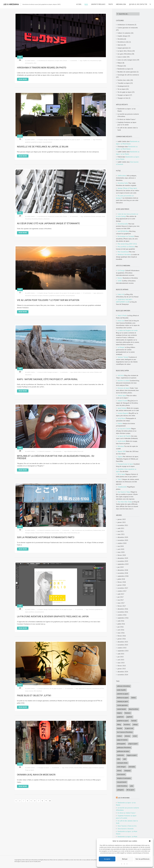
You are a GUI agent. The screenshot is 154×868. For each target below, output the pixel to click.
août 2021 (121, 528)
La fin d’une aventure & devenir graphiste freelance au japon (53, 616)
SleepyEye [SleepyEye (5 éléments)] (127, 771)
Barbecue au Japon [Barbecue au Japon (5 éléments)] (123, 698)
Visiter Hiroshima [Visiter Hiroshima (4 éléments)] (122, 786)
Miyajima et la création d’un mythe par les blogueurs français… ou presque (56, 457)
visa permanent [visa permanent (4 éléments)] (122, 782)
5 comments (73, 61)
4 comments (64, 372)
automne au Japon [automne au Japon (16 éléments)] (123, 694)
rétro (35, 63)
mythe (75, 451)
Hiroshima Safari (123, 183)
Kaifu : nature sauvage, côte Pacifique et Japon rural (47, 379)
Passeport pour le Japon (125, 464)
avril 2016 (121, 630)
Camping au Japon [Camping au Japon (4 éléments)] (123, 701)
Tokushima (28, 375)
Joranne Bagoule (123, 413)
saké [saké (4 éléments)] (125, 759)
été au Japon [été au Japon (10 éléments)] (130, 790)
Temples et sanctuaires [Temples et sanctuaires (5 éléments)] (124, 778)
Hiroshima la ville (123, 42)
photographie (29, 63)
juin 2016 (121, 627)
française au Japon (37, 296)
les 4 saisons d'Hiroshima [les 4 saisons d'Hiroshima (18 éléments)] (125, 732)
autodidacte (96, 688)
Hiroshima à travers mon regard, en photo (42, 68)
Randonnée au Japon (124, 69)
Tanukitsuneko (122, 487)
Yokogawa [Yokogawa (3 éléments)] (120, 790)
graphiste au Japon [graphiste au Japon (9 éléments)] (123, 721)
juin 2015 (121, 657)
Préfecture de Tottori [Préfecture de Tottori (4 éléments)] (123, 751)
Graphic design (43, 140)
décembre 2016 (123, 609)
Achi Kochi (121, 375)
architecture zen (80, 530)
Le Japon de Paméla (124, 436)
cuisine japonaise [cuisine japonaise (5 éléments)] (122, 705)
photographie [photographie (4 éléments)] (121, 744)
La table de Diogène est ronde (128, 330)
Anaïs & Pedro (122, 316)
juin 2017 (121, 597)
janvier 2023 (122, 519)
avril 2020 (121, 549)
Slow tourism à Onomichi (126, 829)
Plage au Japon (30, 770)
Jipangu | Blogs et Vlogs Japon (127, 188)
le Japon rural (85, 372)
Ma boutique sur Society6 (126, 236)
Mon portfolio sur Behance (126, 247)
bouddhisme (89, 530)
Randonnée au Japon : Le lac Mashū (127, 110)
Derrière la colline (124, 381)
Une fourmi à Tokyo (124, 492)
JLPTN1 (63, 296)
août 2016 (121, 621)
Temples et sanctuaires (52, 533)
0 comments (56, 768)
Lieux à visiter (43, 372)
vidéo (65, 533)
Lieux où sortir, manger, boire (127, 60)
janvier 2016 (122, 639)
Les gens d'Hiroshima (124, 54)
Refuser (125, 859)
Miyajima (70, 451)
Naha (81, 768)
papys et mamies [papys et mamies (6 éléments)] (122, 740)
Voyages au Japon (52, 372)
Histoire (40, 219)
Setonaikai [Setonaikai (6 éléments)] (132, 767)
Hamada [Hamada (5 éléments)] (134, 721)
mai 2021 (121, 531)
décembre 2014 (123, 672)
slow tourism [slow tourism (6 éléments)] (121, 774)
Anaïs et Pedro (69, 768)
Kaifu (79, 372)
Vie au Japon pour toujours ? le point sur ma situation (48, 300)
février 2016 (122, 636)
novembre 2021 (123, 525)
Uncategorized (122, 86)
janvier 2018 (122, 585)
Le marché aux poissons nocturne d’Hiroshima (128, 115)
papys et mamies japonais (96, 768)
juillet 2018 (121, 579)
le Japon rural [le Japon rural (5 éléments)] (129, 728)
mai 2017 (121, 600)
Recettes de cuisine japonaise (127, 72)
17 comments (87, 293)
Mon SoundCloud (123, 252)
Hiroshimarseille (123, 224)
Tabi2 (119, 479)
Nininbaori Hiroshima (124, 254)
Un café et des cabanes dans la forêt (128, 129)
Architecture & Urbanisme (46, 61)
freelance (99, 140)
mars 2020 (121, 552)
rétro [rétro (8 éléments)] (119, 759)
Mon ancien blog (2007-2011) (127, 244)
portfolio (31, 612)
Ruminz (120, 278)
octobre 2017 (122, 591)
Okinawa (85, 768)
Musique (120, 66)
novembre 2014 (123, 675)
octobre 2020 (122, 543)
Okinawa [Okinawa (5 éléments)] (127, 736)
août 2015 (121, 654)
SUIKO (120, 281)
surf (100, 372)
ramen (92, 372)
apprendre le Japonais (85, 688)
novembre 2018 (123, 573)
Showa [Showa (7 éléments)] (119, 771)
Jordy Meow (121, 418)
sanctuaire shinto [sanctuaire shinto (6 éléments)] (122, 763)
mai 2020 (121, 546)
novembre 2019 (123, 561)
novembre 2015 (123, 645)
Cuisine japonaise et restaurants (128, 28)
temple (33, 533)
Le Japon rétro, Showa (61, 61)
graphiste (28, 142)
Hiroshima (35, 219)
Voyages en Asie (123, 98)
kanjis (27, 691)
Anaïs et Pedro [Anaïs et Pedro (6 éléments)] (121, 690)
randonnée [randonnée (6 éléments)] (120, 755)
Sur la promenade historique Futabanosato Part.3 (46, 537)
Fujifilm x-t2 (86, 61)
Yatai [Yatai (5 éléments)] (132, 786)
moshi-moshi (122, 441)
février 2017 (122, 606)
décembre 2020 (123, 537)
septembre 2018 (123, 576)
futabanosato (97, 530)
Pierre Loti (80, 451)
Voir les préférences (142, 859)
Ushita (61, 533)
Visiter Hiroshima (72, 533)
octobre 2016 (122, 615)
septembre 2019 (123, 564)
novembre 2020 (123, 540)
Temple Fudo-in (40, 533)
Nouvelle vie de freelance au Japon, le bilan (43, 147)
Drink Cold (121, 321)
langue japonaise (44, 688)
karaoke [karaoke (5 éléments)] (120, 728)
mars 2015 (121, 663)
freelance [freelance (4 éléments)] (128, 713)
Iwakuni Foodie (122, 401)
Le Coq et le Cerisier (124, 429)
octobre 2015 (122, 648)
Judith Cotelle (31, 61)
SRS (35, 691)
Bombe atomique (96, 216)
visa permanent (47, 142)
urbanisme (46, 219)
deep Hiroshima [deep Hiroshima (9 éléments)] (134, 709)
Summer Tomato (123, 357)
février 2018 (122, 582)
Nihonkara (121, 446)
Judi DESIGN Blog (123, 231)
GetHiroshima (122, 176)
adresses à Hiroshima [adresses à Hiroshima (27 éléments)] (124, 686)
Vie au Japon (63, 140)
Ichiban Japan (122, 395)
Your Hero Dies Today (125, 502)
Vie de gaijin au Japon (74, 140)
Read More (23, 79)
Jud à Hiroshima (124, 798)
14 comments (74, 216)
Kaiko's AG (121, 294)
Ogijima (120, 457)
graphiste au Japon (37, 142)
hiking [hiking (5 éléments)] (119, 724)
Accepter (107, 859)
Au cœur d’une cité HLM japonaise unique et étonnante (48, 223)
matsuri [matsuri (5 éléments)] (119, 736)
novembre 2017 (123, 588)
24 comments (57, 451)
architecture (87, 216)
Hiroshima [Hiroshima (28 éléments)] (127, 724)
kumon (31, 691)
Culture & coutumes (45, 451)
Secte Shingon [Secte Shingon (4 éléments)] (121, 767)
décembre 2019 (123, 558)
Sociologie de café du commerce (128, 75)
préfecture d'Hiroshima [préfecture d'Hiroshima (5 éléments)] (124, 748)
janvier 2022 (122, 522)
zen (79, 533)
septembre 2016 (123, 618)
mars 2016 (121, 633)
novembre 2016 (123, 612)
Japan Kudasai (122, 408)
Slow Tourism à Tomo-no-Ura (127, 826)
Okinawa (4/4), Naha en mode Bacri (36, 775)
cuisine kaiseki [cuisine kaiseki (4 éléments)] (121, 709)
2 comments (86, 140)
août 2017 (121, 594)
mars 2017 (121, 603)
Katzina (120, 423)
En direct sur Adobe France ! (127, 119)
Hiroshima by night (96, 61)
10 (50, 801)
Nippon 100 (121, 451)
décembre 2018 (123, 570)
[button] (150, 841)
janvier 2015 (122, 669)
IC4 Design (121, 270)
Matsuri (120, 63)
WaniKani (39, 691)
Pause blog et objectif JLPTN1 (34, 696)
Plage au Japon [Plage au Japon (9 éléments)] (133, 744)
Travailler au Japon (54, 140)
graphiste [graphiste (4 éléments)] (129, 717)
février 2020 (122, 555)
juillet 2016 (121, 624)
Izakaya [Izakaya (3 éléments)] (135, 724)
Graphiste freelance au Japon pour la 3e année (127, 124)
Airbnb (75, 372)
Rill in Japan (121, 474)
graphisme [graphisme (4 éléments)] (120, 717)
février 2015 (122, 666)
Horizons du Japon (124, 388)
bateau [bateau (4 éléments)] (134, 698)
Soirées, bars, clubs (124, 80)
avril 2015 (121, 660)
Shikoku (97, 372)
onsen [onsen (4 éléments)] (135, 736)
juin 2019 (121, 567)
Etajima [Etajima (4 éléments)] (119, 713)
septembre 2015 (123, 651)
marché (76, 768)
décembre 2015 (123, 642)
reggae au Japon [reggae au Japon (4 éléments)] (132, 755)
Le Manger (121, 347)
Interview (121, 45)
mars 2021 (121, 534)
